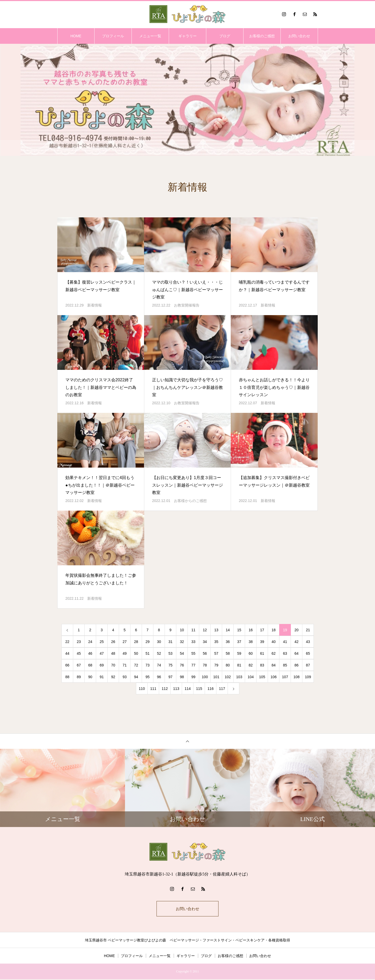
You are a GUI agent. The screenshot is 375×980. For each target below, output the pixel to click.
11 (193, 630)
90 (90, 677)
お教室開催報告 (187, 305)
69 (102, 665)
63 (285, 653)
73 (148, 665)
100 (205, 677)
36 (228, 642)
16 (251, 630)
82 (251, 665)
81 (239, 665)
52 (159, 653)
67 (79, 665)
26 (113, 642)
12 (205, 630)
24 (90, 642)
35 (216, 642)
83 (262, 665)
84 (274, 665)
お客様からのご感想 (190, 501)
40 (274, 642)
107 (285, 677)
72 (136, 665)
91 (102, 677)
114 (188, 689)
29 (148, 642)
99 (193, 677)
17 (262, 630)
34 (205, 642)
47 (102, 653)
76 (182, 665)
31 (171, 642)
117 (222, 689)
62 (274, 653)
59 (239, 653)
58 (228, 653)
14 (228, 630)
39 (262, 642)
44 (67, 653)
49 (125, 653)
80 (228, 665)
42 (297, 642)
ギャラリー (187, 36)
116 (211, 689)
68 (90, 665)
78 (205, 665)
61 (262, 653)
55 (193, 653)
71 (125, 665)
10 (182, 630)
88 (67, 677)
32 (182, 642)
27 (125, 642)
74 (159, 665)
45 (79, 653)
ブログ (225, 36)
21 (308, 630)
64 (297, 653)
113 (176, 689)
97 (171, 677)
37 (239, 642)
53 (171, 653)
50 (136, 653)
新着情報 (95, 305)
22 (67, 642)
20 (297, 630)
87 (308, 665)
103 (239, 677)
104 (251, 677)
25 (102, 642)
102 (228, 677)
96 (159, 677)
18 (274, 630)
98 (182, 677)
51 (148, 653)
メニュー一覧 (150, 36)
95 (148, 677)
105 (262, 677)
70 (113, 665)
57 (216, 653)
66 (67, 665)
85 (285, 665)
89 (79, 677)
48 (113, 653)
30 (159, 642)
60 (251, 653)
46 (90, 653)
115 (199, 689)
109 (308, 677)
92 (113, 677)
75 (171, 665)
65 (308, 653)
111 (153, 689)
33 (193, 642)
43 (308, 642)
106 (274, 677)
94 (136, 677)
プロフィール (113, 36)
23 (79, 642)
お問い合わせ (299, 36)
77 (193, 665)
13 (216, 630)
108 (296, 677)
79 (216, 665)
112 (165, 689)
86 (297, 665)
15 (239, 630)
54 (182, 653)
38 (251, 642)
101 (216, 677)
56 (205, 653)
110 (142, 689)
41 (285, 642)
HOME (76, 36)
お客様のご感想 (262, 36)
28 (136, 642)
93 (125, 677)
